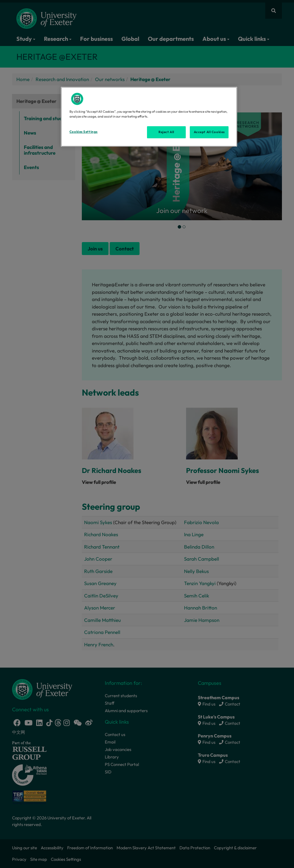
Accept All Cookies (209, 132)
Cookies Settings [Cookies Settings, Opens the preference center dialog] (84, 132)
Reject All (166, 132)
